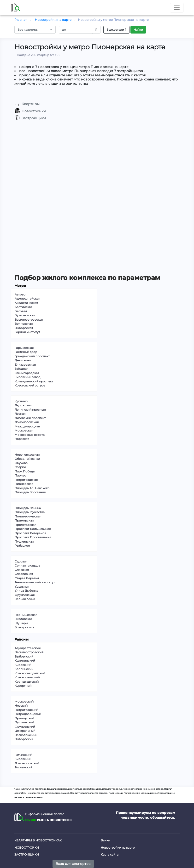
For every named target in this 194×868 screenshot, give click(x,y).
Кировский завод (28, 377)
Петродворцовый (28, 714)
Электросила (24, 627)
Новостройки (27, 848)
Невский (21, 706)
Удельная (22, 587)
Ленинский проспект (30, 410)
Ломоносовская (27, 422)
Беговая (21, 311)
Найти (138, 30)
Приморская (24, 520)
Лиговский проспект (30, 418)
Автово (20, 294)
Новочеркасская (27, 455)
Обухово (21, 463)
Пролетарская (25, 525)
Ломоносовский (27, 763)
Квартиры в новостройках (38, 840)
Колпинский (24, 669)
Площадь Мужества (30, 512)
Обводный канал (27, 459)
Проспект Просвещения (33, 537)
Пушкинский (24, 722)
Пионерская (24, 484)
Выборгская (24, 328)
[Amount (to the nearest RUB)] (76, 30)
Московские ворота (30, 435)
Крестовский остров (30, 385)
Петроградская (26, 480)
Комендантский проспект (34, 381)
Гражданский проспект (32, 356)
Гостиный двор (26, 352)
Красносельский (27, 677)
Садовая (21, 561)
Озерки (20, 467)
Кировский (23, 665)
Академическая (26, 303)
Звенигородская (27, 373)
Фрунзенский (25, 727)
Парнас (20, 475)
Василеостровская (29, 320)
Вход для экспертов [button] (73, 864)
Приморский (24, 718)
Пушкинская (24, 542)
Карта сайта (110, 854)
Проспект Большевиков (33, 529)
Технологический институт (35, 582)
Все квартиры (28, 30)
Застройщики (27, 854)
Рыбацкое (22, 546)
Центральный (25, 731)
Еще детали (116, 30)
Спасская (22, 570)
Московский (24, 701)
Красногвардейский (30, 673)
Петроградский (26, 710)
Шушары (21, 623)
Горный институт (27, 332)
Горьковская (24, 348)
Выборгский (24, 656)
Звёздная (21, 369)
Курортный (23, 686)
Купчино (21, 401)
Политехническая (28, 516)
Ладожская (23, 405)
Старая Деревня (27, 578)
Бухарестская (25, 315)
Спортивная (24, 574)
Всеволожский (26, 735)
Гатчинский (23, 755)
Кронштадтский (27, 682)
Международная (27, 426)
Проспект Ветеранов (30, 533)
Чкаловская (24, 619)
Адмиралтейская (27, 298)
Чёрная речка (25, 599)
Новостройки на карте (118, 848)
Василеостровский (29, 652)
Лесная (20, 414)
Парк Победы (25, 471)
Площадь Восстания (30, 492)
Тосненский (24, 767)
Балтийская (24, 307)
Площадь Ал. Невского (32, 488)
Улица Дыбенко (26, 591)
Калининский (25, 661)
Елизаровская (25, 365)
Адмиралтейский (28, 648)
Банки (105, 840)
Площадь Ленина (28, 508)
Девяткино (23, 360)
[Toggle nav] (177, 8)
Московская (24, 430)
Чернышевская (26, 615)
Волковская (24, 324)
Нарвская (22, 439)
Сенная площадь (27, 565)
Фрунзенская (25, 595)
